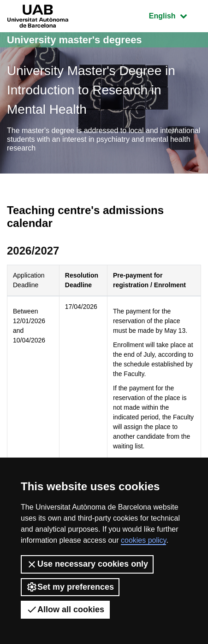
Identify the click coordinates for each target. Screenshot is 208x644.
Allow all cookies (65, 609)
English (175, 15)
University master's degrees (74, 40)
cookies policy (143, 540)
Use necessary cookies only (87, 564)
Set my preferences (70, 587)
